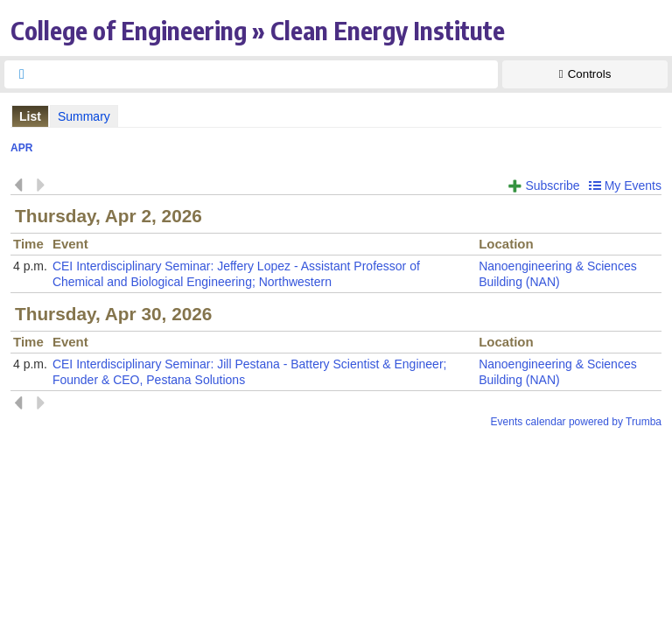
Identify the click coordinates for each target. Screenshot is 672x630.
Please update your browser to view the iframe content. (336, 116)
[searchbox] (267, 74)
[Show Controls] (585, 74)
